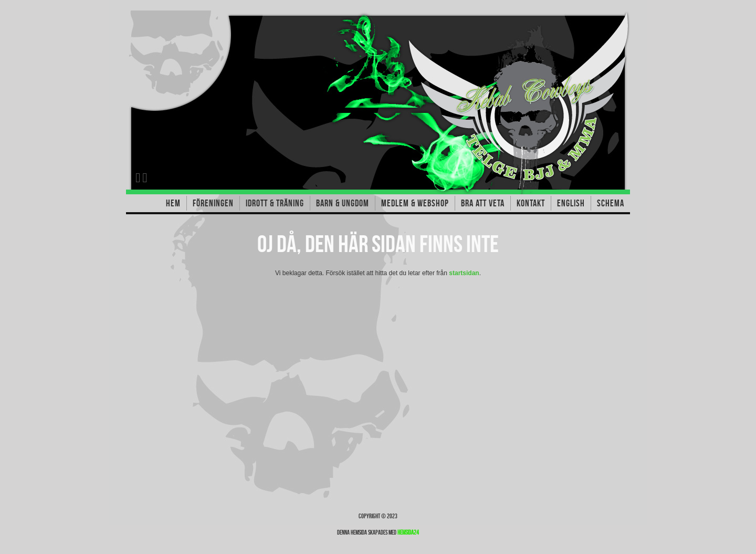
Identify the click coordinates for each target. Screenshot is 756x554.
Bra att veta (483, 203)
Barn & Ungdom (343, 203)
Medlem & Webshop (415, 203)
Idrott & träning (275, 203)
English (571, 203)
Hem (173, 203)
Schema (611, 203)
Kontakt (531, 203)
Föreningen (213, 203)
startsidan (464, 273)
